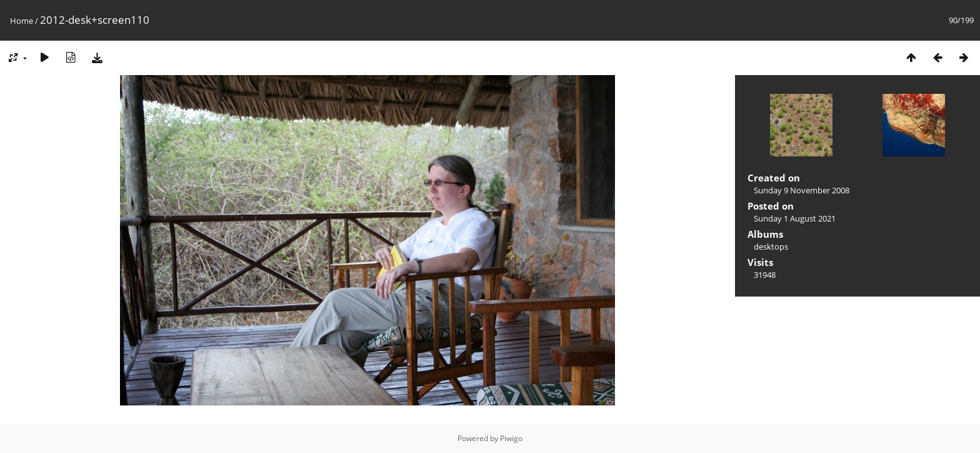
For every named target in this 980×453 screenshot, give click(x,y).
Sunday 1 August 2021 (795, 218)
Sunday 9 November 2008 (802, 190)
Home (22, 21)
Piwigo (511, 438)
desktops (771, 247)
